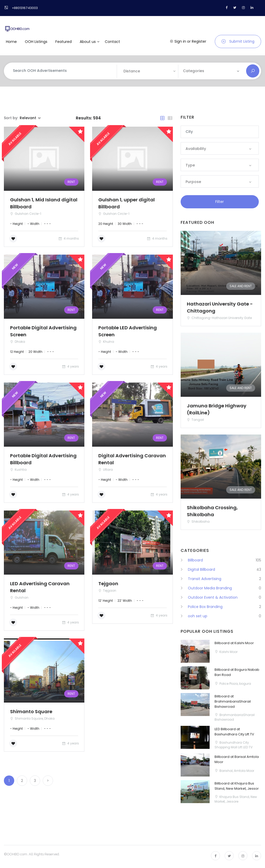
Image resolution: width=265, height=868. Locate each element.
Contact (112, 42)
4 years (70, 366)
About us (88, 42)
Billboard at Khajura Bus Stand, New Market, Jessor (237, 786)
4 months (68, 238)
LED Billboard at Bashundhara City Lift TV (234, 732)
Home (11, 42)
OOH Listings (36, 42)
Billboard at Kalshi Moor (234, 643)
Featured (64, 42)
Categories (194, 71)
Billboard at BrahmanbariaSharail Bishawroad (233, 701)
